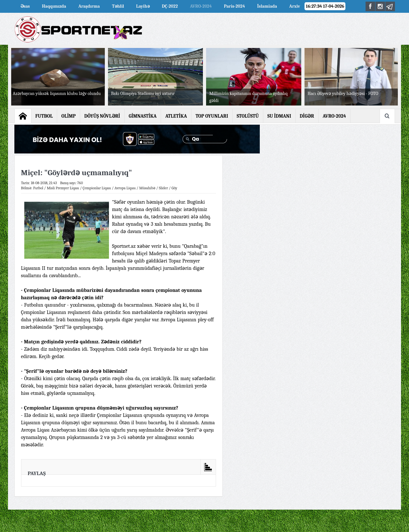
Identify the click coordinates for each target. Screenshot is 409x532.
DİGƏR (307, 116)
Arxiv (295, 6)
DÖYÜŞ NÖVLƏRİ (102, 116)
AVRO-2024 (201, 6)
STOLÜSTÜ (248, 116)
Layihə (143, 6)
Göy (174, 188)
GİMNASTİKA (143, 116)
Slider (163, 188)
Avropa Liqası (125, 188)
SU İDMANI (279, 116)
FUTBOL (44, 116)
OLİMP (69, 116)
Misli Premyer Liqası (63, 188)
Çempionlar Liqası (97, 188)
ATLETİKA (176, 116)
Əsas (25, 6)
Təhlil (118, 6)
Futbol (38, 188)
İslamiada (267, 6)
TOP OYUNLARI (212, 116)
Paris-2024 (235, 6)
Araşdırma (89, 6)
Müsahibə (147, 188)
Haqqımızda (54, 6)
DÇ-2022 (170, 6)
